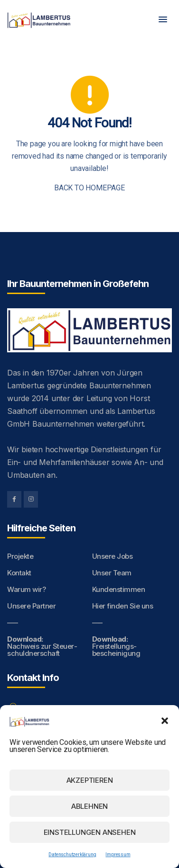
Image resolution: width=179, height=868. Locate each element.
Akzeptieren (90, 780)
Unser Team (112, 573)
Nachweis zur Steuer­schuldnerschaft (42, 646)
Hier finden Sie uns (123, 606)
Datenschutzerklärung (72, 855)
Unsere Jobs (113, 556)
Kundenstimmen (119, 589)
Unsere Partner (31, 606)
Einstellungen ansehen (90, 832)
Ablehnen (89, 806)
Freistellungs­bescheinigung (116, 646)
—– (12, 622)
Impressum (118, 855)
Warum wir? (26, 589)
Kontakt (19, 573)
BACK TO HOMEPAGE (89, 188)
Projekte (20, 556)
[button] (165, 721)
